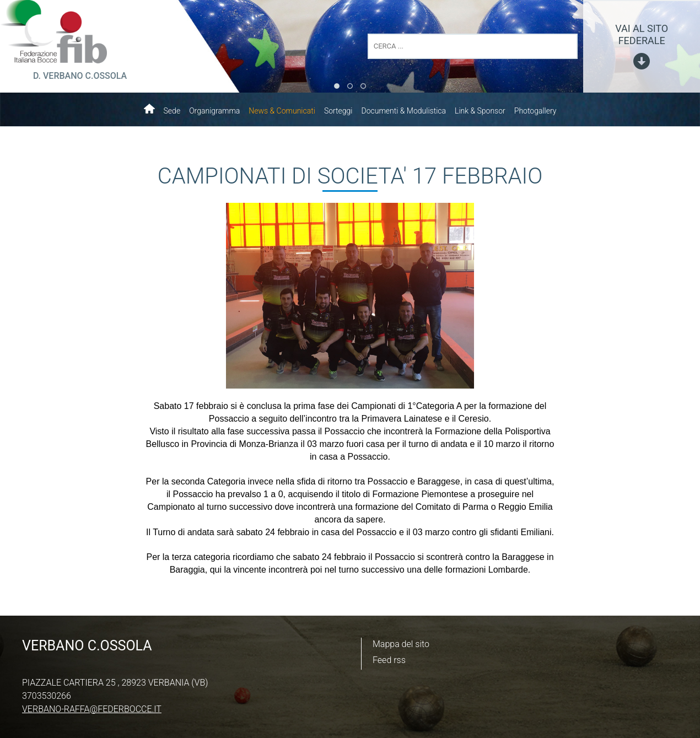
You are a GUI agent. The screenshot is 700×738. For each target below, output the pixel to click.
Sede (172, 111)
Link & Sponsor (480, 111)
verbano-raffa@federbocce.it (92, 709)
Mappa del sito (401, 644)
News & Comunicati (282, 111)
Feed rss (389, 660)
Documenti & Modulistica (403, 111)
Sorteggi (338, 111)
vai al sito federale (642, 34)
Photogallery (535, 111)
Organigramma (214, 111)
